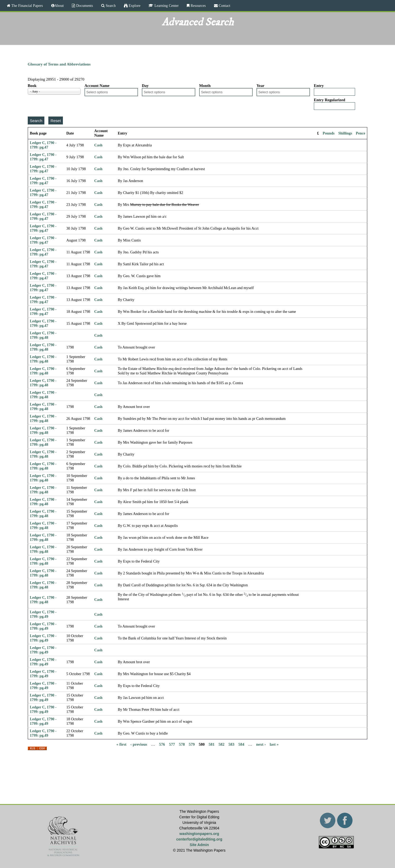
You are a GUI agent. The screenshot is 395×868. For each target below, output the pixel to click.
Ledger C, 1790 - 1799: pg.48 (43, 335)
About (59, 6)
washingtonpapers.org (199, 834)
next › (261, 744)
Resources (198, 6)
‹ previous (139, 744)
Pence (361, 133)
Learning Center (166, 6)
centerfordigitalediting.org (199, 839)
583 (231, 744)
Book (32, 86)
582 (222, 744)
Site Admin (199, 845)
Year (261, 86)
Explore (134, 6)
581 (212, 744)
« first (122, 744)
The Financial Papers (27, 6)
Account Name (97, 86)
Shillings (345, 133)
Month (205, 86)
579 (192, 744)
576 (162, 744)
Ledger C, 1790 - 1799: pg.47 (43, 145)
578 (182, 744)
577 (172, 744)
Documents (84, 6)
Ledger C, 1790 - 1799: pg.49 (43, 614)
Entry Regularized (330, 100)
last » (274, 744)
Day (145, 86)
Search (110, 6)
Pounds (329, 133)
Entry (319, 86)
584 (241, 744)
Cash (98, 145)
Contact (224, 6)
